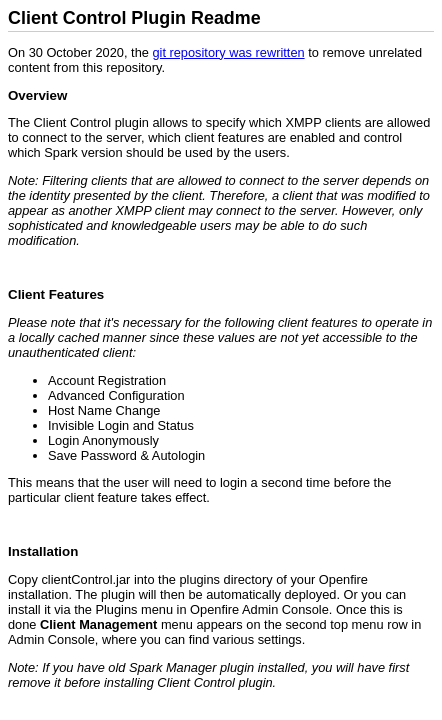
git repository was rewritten (228, 52)
